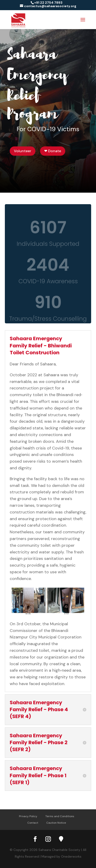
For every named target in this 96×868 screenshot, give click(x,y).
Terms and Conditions (60, 816)
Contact (33, 823)
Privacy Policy (28, 816)
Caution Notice (56, 823)
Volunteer (23, 151)
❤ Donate (53, 151)
